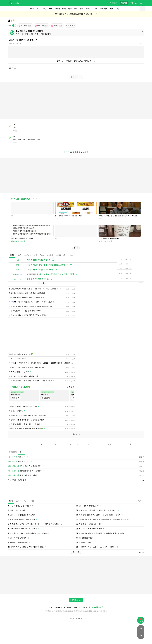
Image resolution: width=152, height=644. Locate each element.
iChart (96, 9)
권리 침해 (83, 607)
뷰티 (82, 9)
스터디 (89, 9)
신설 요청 (70, 25)
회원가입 (124, 3)
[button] (74, 248)
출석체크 (104, 9)
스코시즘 (41, 26)
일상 (44, 9)
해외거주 (35, 34)
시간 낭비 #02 (19, 457)
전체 (12, 255)
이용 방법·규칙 (114, 3)
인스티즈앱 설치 (76, 600)
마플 (36, 255)
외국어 (25, 34)
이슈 (38, 9)
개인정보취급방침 (96, 607)
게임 (112, 9)
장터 (64, 9)
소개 (50, 607)
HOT (32, 9)
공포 (76, 9)
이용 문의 (58, 607)
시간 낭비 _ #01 (20, 462)
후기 (65, 255)
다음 (109, 444)
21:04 (141, 501)
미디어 (50, 255)
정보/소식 (27, 255)
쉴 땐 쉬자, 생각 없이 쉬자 (23, 475)
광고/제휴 (68, 607)
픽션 (70, 9)
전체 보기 (12, 480)
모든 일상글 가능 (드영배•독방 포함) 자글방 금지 (74, 14)
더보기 (76, 434)
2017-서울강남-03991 (91, 611)
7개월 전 (11, 44)
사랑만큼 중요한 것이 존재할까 (26, 471)
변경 (118, 9)
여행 (17, 34)
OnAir (42, 255)
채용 (75, 607)
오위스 (57, 26)
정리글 (58, 255)
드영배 (57, 9)
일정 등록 (22, 480)
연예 (50, 9)
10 (88, 444)
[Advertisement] (76, 575)
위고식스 (25, 26)
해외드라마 (46, 34)
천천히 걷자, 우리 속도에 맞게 (26, 466)
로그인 (67, 152)
